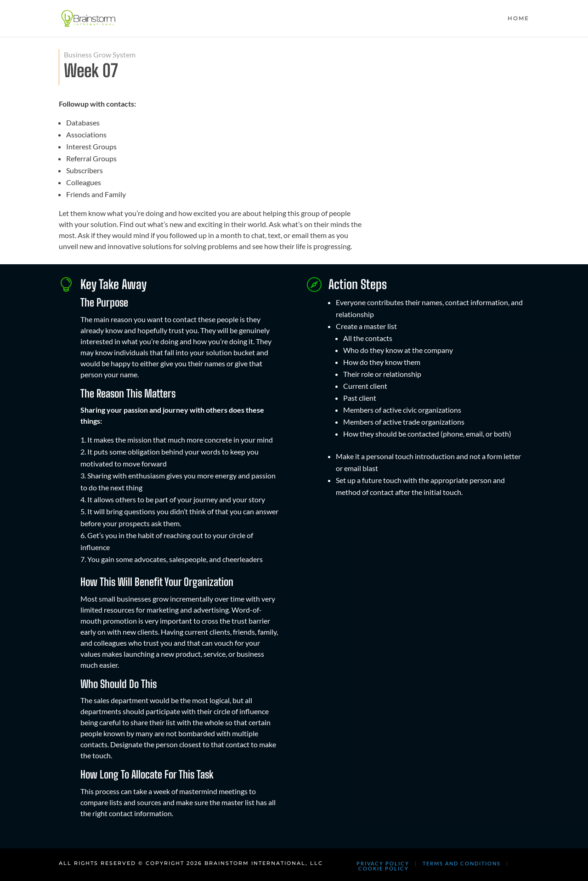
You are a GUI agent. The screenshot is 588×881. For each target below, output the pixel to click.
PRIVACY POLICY (383, 863)
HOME (518, 18)
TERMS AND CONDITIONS (462, 863)
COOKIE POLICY (384, 868)
